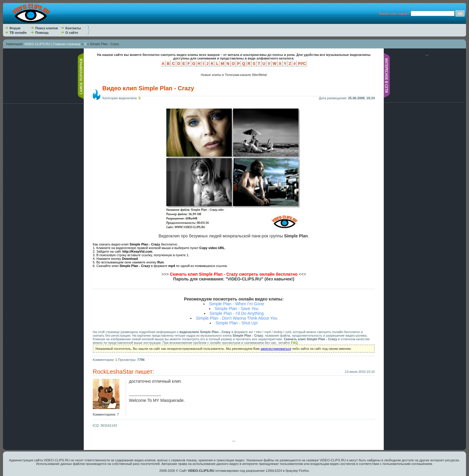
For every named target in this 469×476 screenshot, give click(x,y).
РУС (302, 64)
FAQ (294, 343)
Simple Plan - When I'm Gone (237, 304)
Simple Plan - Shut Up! (237, 323)
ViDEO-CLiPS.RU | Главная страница (52, 44)
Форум (15, 28)
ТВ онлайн (18, 33)
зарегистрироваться (276, 349)
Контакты (73, 28)
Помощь (42, 33)
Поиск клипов (47, 28)
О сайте (72, 33)
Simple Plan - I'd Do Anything (237, 313)
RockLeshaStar (113, 372)
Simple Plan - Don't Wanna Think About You (237, 318)
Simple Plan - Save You (237, 309)
